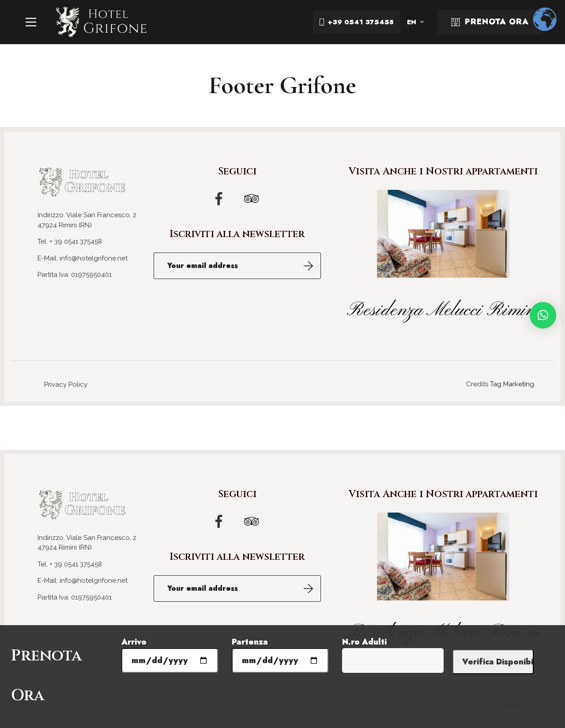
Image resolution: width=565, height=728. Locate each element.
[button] (543, 315)
